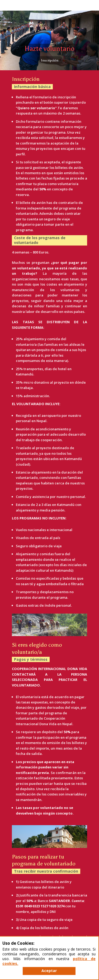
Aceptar (49, 971)
